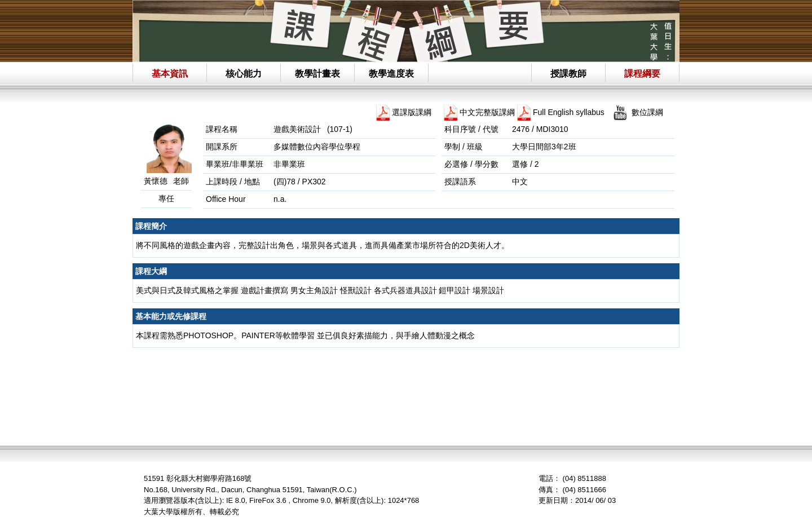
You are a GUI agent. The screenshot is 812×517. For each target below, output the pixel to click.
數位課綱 (647, 112)
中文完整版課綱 (487, 112)
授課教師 (568, 74)
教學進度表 (391, 74)
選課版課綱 (412, 112)
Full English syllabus (569, 112)
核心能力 (244, 74)
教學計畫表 (317, 74)
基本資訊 (170, 74)
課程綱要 (642, 74)
